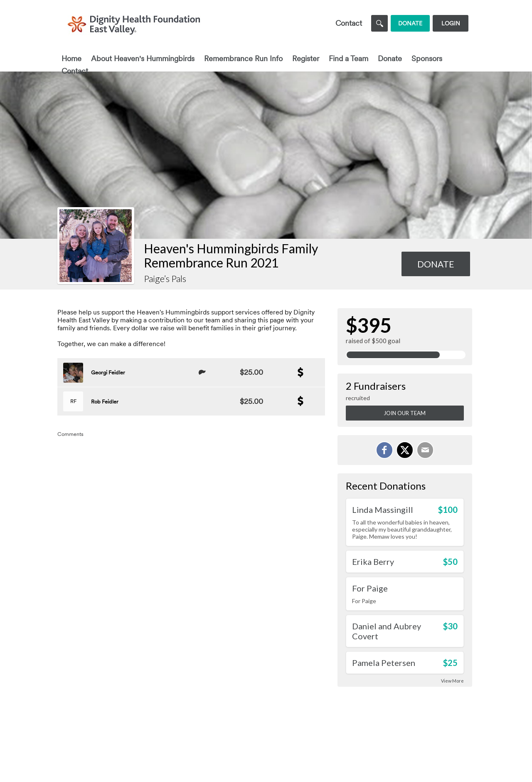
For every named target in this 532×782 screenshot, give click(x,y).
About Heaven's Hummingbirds (143, 58)
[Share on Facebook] (384, 450)
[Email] (425, 450)
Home (71, 58)
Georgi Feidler (108, 372)
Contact (75, 71)
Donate (390, 58)
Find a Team (349, 58)
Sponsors (427, 58)
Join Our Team (405, 413)
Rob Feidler (105, 402)
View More (452, 681)
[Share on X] (405, 450)
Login (451, 23)
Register (306, 58)
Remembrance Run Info (243, 58)
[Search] (379, 23)
